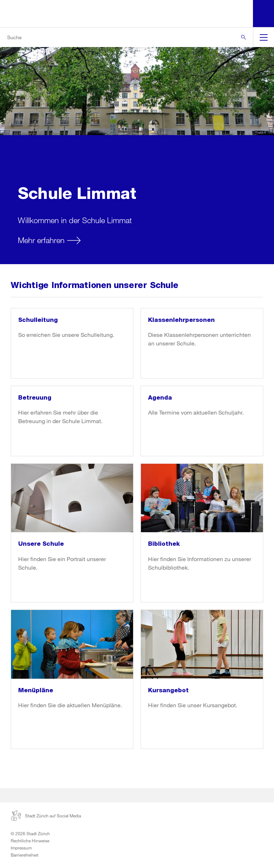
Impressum (21, 848)
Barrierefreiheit (25, 855)
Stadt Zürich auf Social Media (46, 816)
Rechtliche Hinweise (30, 841)
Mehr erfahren (41, 240)
